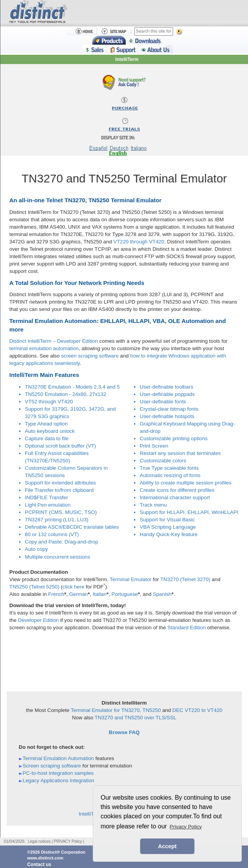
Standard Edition (187, 628)
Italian (100, 594)
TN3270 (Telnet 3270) (185, 579)
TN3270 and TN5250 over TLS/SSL (136, 718)
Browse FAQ (124, 732)
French (56, 594)
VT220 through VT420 (139, 242)
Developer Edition (38, 620)
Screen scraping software (52, 766)
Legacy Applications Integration (58, 780)
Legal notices (39, 841)
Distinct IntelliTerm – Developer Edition (54, 341)
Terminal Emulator (131, 579)
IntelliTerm (127, 59)
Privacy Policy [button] (186, 827)
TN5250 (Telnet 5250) (34, 587)
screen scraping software (90, 356)
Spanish (162, 594)
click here (73, 587)
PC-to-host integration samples (58, 773)
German (78, 594)
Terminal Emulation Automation (58, 758)
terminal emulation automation (44, 348)
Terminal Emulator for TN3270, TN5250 (116, 710)
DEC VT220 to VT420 (197, 710)
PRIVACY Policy (68, 841)
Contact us (39, 865)
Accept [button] (167, 846)
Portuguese (125, 594)
